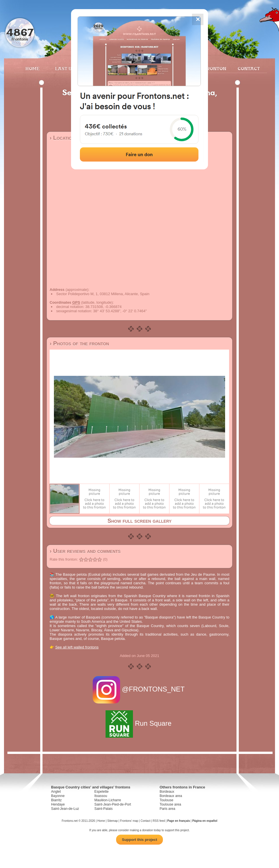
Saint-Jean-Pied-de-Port (113, 804)
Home (33, 68)
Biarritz (56, 800)
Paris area (167, 809)
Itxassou (101, 796)
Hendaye (58, 804)
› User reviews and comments (85, 551)
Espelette (102, 792)
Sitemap (113, 821)
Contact (248, 68)
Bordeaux (167, 792)
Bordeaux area (171, 796)
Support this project (139, 840)
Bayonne (58, 796)
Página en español (205, 821)
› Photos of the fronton (79, 343)
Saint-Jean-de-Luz (65, 809)
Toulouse (166, 800)
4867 (20, 32)
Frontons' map (129, 821)
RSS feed (159, 821)
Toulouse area (170, 804)
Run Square (139, 723)
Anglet (56, 792)
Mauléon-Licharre (108, 800)
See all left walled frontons (77, 647)
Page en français (178, 821)
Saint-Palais (104, 809)
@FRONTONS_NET (140, 689)
